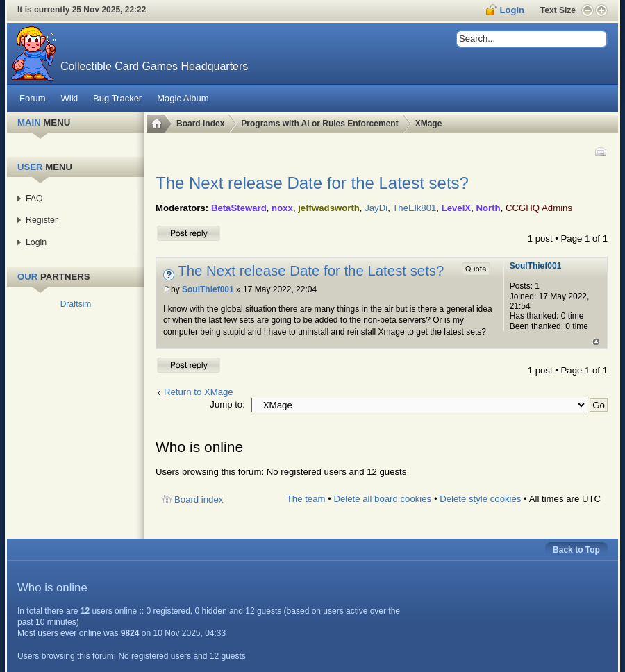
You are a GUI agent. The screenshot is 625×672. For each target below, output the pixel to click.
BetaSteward (239, 208)
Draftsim (76, 304)
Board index (200, 124)
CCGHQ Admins (539, 208)
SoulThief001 (208, 289)
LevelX (457, 208)
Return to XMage (199, 392)
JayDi (376, 208)
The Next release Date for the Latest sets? (312, 183)
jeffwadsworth (329, 208)
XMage (429, 124)
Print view (600, 151)
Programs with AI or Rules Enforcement (319, 124)
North (489, 208)
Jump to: (227, 404)
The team (306, 499)
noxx (282, 208)
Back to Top (576, 550)
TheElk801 (414, 208)
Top (596, 342)
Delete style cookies (480, 499)
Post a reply (189, 233)
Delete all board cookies (382, 499)
